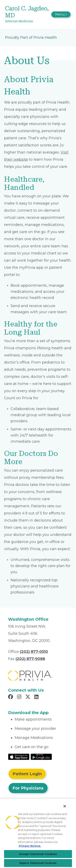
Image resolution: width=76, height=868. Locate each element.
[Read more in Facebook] (11, 697)
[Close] (65, 806)
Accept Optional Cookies (38, 854)
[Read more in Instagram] (20, 697)
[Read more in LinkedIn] (37, 697)
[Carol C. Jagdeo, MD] (27, 14)
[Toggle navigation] (61, 14)
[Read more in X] (28, 697)
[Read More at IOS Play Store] (19, 756)
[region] (38, 833)
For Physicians (28, 788)
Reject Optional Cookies (38, 863)
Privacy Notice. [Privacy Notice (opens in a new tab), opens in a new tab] (30, 846)
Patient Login (27, 774)
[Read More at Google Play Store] (41, 756)
